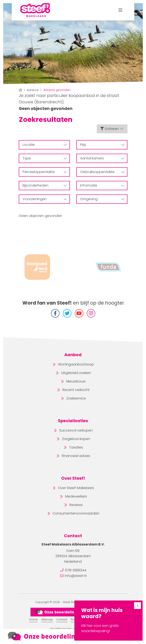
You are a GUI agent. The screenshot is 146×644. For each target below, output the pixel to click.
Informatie (102, 185)
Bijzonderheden (45, 185)
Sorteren (112, 129)
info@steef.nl (76, 576)
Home (33, 619)
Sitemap (47, 619)
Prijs (102, 145)
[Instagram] (91, 313)
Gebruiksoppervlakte (102, 172)
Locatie (45, 145)
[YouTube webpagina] (79, 313)
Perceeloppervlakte (45, 172)
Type (45, 158)
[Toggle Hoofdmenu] (120, 10)
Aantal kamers (102, 158)
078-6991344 (76, 570)
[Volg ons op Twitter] (67, 313)
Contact (62, 619)
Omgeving (102, 199)
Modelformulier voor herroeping (73, 629)
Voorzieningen (45, 199)
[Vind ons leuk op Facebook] (55, 313)
